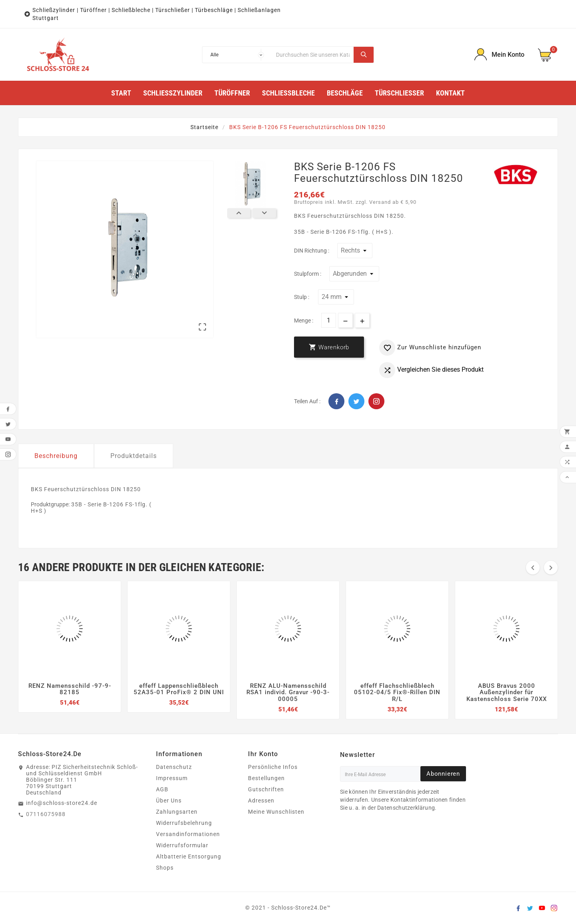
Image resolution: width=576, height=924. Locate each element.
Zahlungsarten (177, 812)
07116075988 (46, 814)
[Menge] (329, 320)
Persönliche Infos (273, 767)
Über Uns (169, 801)
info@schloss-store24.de (62, 803)
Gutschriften (266, 789)
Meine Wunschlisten (276, 812)
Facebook (336, 401)
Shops (165, 868)
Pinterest (376, 401)
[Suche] (313, 55)
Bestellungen (266, 778)
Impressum (172, 778)
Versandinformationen (188, 834)
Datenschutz (174, 767)
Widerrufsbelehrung (184, 823)
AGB (162, 789)
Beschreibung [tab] (56, 456)
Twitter (356, 401)
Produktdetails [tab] (134, 456)
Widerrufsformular (182, 845)
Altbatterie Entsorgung (189, 856)
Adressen (261, 801)
